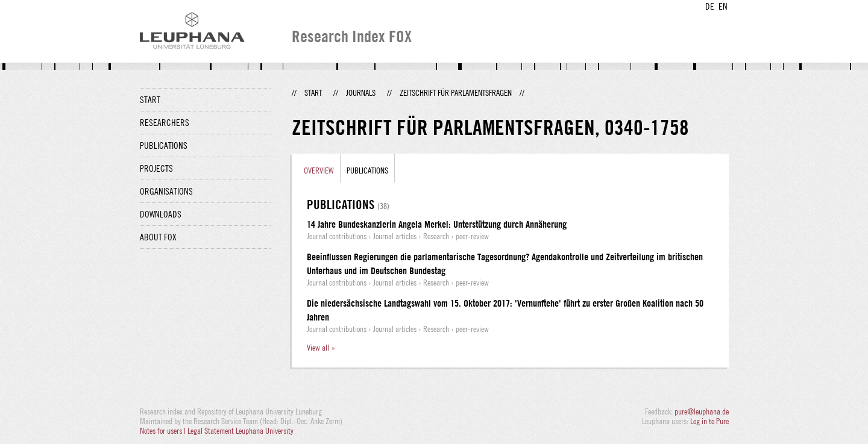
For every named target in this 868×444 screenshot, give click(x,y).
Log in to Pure (709, 421)
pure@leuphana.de (702, 411)
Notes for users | (164, 431)
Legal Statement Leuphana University (241, 431)
